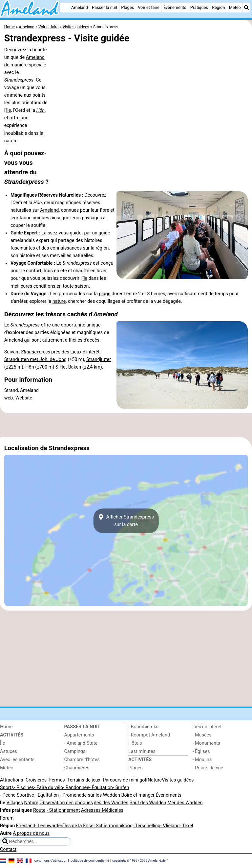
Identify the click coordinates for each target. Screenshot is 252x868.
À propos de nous (31, 833)
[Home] (64, 8)
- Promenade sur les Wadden (90, 795)
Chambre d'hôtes (82, 760)
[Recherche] (246, 8)
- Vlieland (170, 826)
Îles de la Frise (78, 826)
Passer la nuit (105, 7)
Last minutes (142, 751)
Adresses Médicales (102, 810)
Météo (235, 7)
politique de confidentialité (90, 861)
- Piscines (24, 788)
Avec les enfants (17, 760)
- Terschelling (147, 826)
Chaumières (77, 768)
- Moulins (202, 760)
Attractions (11, 780)
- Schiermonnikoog (113, 826)
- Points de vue (208, 768)
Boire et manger (138, 795)
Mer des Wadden (185, 803)
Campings (75, 751)
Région (218, 7)
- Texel (186, 826)
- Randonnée (76, 788)
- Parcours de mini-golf (124, 780)
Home (6, 727)
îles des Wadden (111, 803)
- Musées (202, 735)
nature (11, 141)
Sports (7, 788)
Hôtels (135, 743)
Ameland (80, 7)
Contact (8, 849)
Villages (15, 803)
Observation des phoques (66, 803)
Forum (7, 818)
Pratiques (199, 7)
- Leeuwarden (49, 826)
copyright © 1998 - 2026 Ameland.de (139, 861)
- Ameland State (81, 743)
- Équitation (101, 788)
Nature (155, 780)
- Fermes (56, 780)
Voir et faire (148, 7)
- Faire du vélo (49, 788)
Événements (175, 7)
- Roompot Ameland (149, 735)
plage (105, 294)
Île (2, 743)
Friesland (26, 826)
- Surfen (121, 788)
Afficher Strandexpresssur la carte (126, 521)
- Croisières (35, 780)
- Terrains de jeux (83, 780)
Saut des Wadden (148, 803)
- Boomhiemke (143, 727)
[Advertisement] (126, 425)
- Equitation (47, 795)
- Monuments (207, 743)
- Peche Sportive (17, 795)
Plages (127, 7)
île (9, 110)
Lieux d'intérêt (207, 727)
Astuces (9, 751)
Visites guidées (178, 780)
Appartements (79, 735)
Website (24, 398)
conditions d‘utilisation (51, 861)
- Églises (201, 751)
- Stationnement (63, 810)
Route (39, 810)
